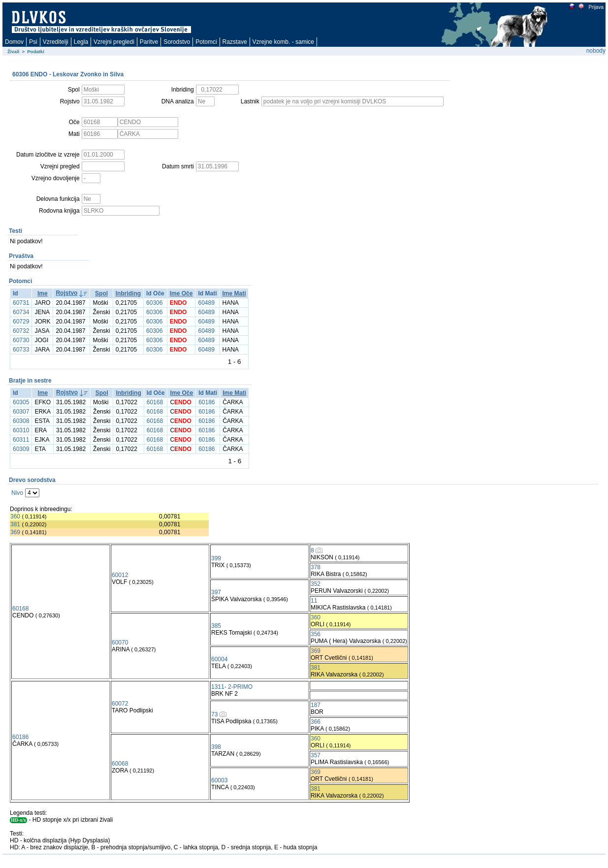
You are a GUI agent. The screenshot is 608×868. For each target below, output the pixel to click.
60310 (21, 430)
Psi (33, 42)
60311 (21, 440)
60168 (155, 402)
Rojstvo (66, 293)
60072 (120, 704)
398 (216, 747)
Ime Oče (181, 293)
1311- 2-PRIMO (232, 687)
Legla (81, 42)
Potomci (206, 42)
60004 (219, 659)
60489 (206, 303)
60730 (21, 340)
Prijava (596, 7)
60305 (21, 402)
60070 (120, 643)
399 (216, 558)
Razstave (235, 42)
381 (15, 524)
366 (316, 722)
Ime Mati (234, 293)
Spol (101, 293)
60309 (21, 449)
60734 (21, 312)
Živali (14, 51)
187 (316, 705)
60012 (120, 575)
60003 (219, 780)
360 (15, 516)
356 (316, 634)
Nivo (17, 493)
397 (216, 592)
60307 (21, 412)
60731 (21, 303)
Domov (14, 42)
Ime (43, 293)
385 (216, 626)
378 (316, 567)
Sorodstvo (177, 42)
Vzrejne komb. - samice (283, 42)
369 (15, 532)
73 (214, 714)
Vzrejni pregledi (114, 42)
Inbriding (128, 293)
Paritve (149, 42)
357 (316, 755)
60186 (207, 402)
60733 (21, 350)
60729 (21, 321)
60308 (21, 421)
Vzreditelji (56, 42)
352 (316, 584)
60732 (21, 331)
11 (314, 601)
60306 (154, 303)
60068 (120, 764)
